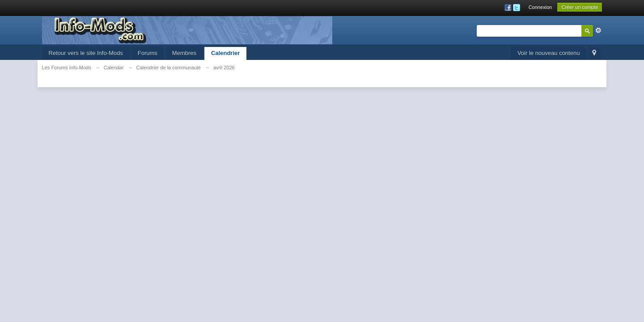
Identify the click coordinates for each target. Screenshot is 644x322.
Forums (148, 53)
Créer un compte (580, 7)
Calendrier (225, 53)
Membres (184, 53)
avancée (598, 30)
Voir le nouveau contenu (549, 53)
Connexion (540, 7)
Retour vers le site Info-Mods (86, 53)
